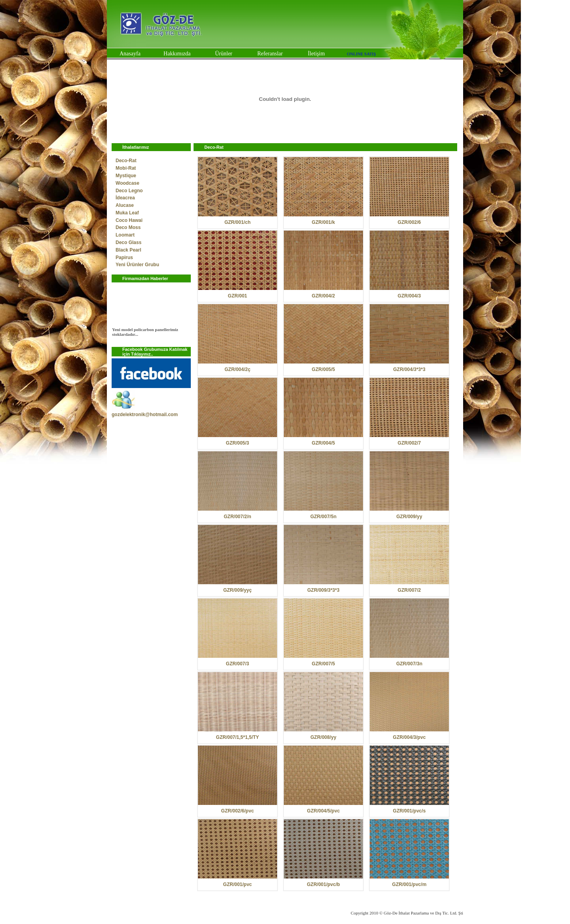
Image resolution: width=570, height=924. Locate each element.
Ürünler (224, 54)
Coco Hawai (129, 220)
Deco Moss (128, 227)
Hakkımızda (177, 54)
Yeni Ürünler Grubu (137, 265)
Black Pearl (128, 250)
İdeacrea (125, 198)
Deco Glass (128, 242)
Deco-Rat (126, 161)
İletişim (316, 54)
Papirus (124, 258)
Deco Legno (129, 191)
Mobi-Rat (126, 168)
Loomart (125, 235)
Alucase (125, 205)
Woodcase (127, 183)
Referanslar (270, 54)
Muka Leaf (127, 213)
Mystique (126, 176)
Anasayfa (130, 54)
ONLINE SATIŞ (362, 54)
